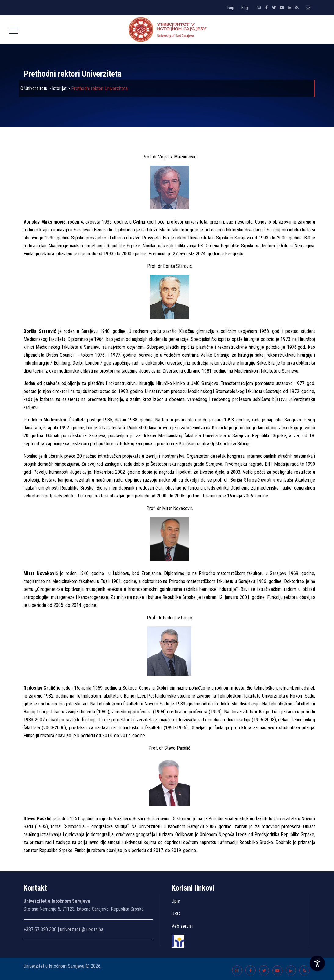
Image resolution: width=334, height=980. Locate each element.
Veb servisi (182, 926)
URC (176, 914)
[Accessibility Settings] (317, 963)
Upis (176, 901)
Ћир (231, 8)
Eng (245, 8)
